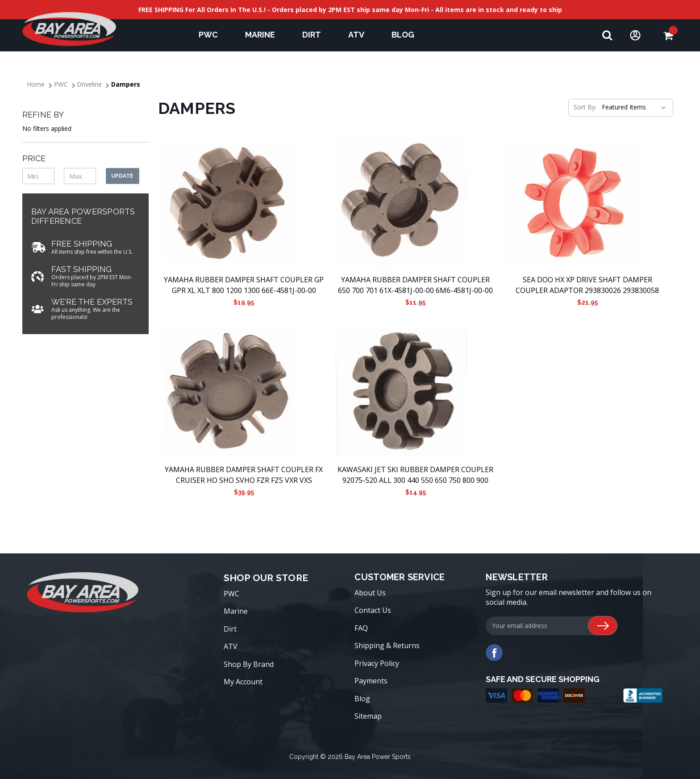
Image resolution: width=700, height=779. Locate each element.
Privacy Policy (377, 663)
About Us (370, 593)
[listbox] (633, 107)
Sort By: (585, 107)
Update (122, 176)
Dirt (316, 35)
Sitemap (368, 716)
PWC (212, 35)
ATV (360, 35)
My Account (243, 682)
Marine (264, 35)
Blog (362, 699)
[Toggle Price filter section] (85, 158)
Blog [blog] (403, 35)
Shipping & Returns (387, 645)
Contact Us (373, 610)
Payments (371, 681)
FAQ (361, 628)
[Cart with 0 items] (668, 36)
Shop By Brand (249, 664)
